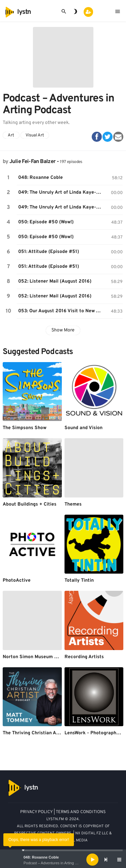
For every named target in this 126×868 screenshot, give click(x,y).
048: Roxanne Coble (41, 857)
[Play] (92, 860)
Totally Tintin (79, 581)
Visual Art (35, 135)
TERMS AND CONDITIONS (81, 812)
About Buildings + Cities (30, 504)
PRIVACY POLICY (36, 812)
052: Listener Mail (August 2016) (55, 281)
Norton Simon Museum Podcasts (39, 657)
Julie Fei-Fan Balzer (32, 162)
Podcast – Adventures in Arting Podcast (56, 863)
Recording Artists (84, 657)
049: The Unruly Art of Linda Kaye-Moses (62, 192)
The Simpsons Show (25, 428)
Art (11, 135)
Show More (63, 330)
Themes (73, 504)
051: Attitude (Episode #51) (49, 252)
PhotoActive (17, 581)
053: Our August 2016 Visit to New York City (62, 311)
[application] (63, 860)
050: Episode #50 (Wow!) (46, 222)
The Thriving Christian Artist (34, 733)
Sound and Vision (83, 428)
